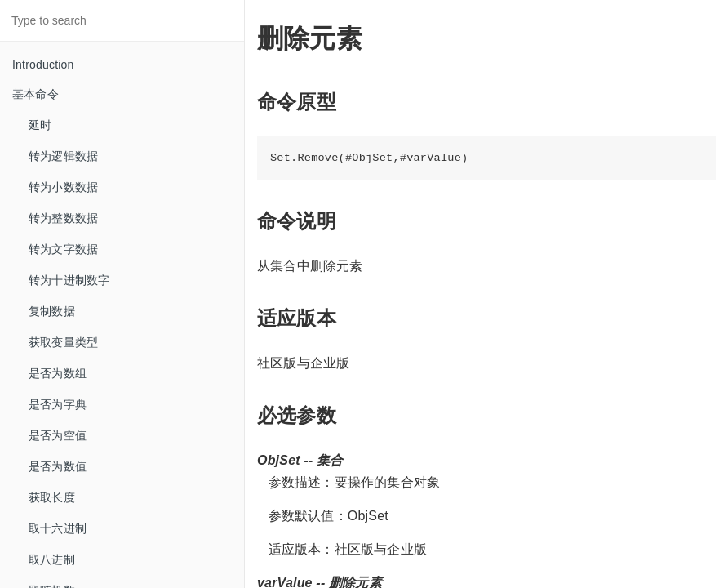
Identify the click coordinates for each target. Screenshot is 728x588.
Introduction (43, 65)
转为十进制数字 (69, 280)
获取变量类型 (63, 342)
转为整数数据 (63, 218)
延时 (40, 125)
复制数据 (52, 311)
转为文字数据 (63, 249)
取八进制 (52, 559)
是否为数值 (58, 466)
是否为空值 (58, 435)
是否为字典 (58, 404)
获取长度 (52, 497)
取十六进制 (58, 528)
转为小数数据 (63, 187)
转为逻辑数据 (63, 156)
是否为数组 (58, 373)
